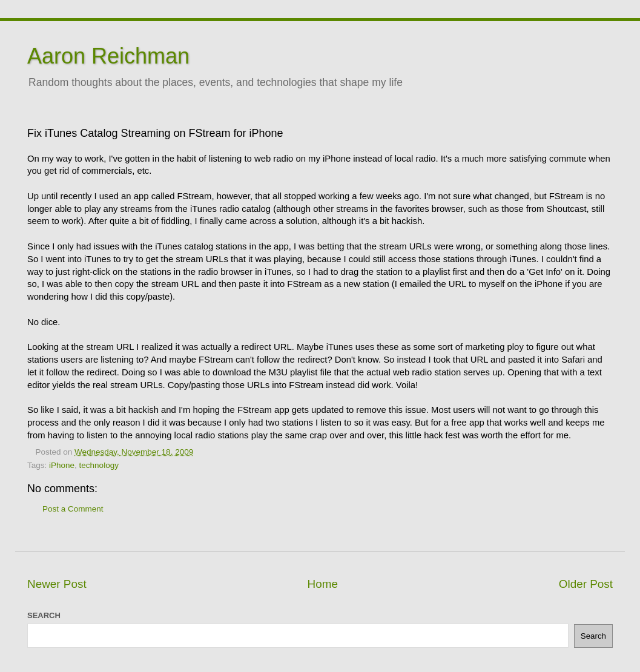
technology (99, 465)
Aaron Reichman (108, 56)
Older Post (586, 584)
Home (323, 584)
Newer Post (57, 584)
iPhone (62, 465)
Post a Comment (73, 509)
